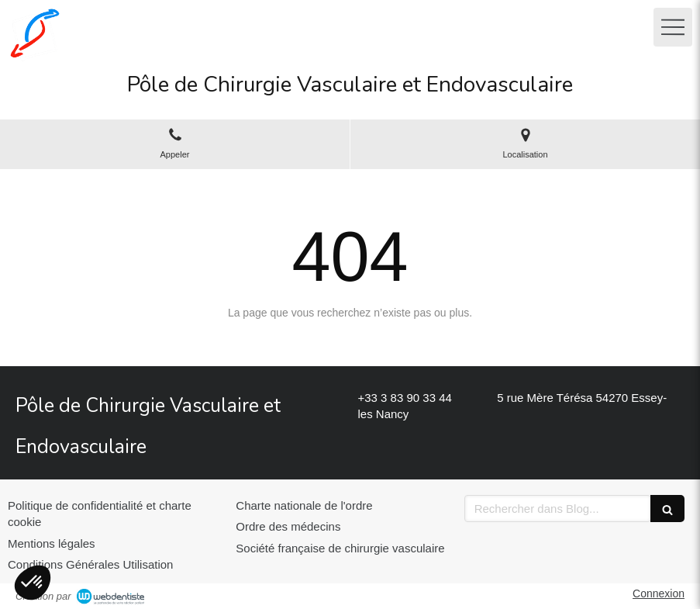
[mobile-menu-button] (673, 27)
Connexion (659, 593)
